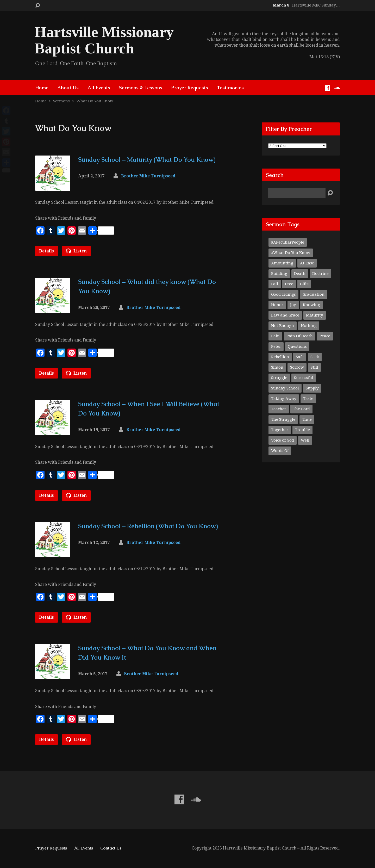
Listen (76, 251)
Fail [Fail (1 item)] (275, 284)
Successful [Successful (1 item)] (304, 378)
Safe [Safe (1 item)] (300, 357)
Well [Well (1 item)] (305, 440)
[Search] (297, 193)
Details (46, 251)
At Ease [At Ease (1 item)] (307, 263)
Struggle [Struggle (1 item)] (279, 378)
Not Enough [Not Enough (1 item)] (283, 326)
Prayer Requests (190, 88)
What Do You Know (95, 101)
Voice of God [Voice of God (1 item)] (283, 440)
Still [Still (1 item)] (314, 367)
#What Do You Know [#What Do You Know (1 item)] (291, 253)
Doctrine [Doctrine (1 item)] (320, 274)
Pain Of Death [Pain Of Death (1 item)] (300, 336)
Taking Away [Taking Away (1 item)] (284, 399)
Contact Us (111, 848)
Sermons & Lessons (141, 88)
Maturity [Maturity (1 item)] (315, 315)
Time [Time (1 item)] (307, 419)
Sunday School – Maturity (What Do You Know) (147, 160)
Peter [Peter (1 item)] (276, 346)
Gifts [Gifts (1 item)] (304, 284)
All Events (99, 88)
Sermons (61, 101)
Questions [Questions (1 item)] (297, 346)
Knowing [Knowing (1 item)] (311, 305)
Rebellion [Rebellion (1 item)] (280, 357)
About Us (68, 88)
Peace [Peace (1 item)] (325, 336)
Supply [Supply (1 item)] (312, 388)
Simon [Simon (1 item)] (277, 367)
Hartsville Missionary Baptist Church (104, 40)
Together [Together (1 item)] (280, 430)
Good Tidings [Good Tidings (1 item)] (283, 294)
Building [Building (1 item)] (279, 274)
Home (42, 88)
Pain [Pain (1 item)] (275, 336)
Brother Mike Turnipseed (148, 176)
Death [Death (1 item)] (300, 274)
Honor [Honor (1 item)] (277, 305)
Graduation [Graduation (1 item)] (314, 294)
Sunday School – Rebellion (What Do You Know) (148, 526)
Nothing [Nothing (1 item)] (309, 326)
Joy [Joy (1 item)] (293, 305)
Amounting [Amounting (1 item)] (282, 263)
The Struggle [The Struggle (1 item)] (283, 419)
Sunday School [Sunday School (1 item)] (285, 388)
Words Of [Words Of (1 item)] (280, 451)
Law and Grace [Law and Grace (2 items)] (285, 315)
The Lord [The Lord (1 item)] (301, 409)
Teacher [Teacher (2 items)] (279, 409)
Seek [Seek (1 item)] (315, 357)
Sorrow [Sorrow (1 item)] (297, 367)
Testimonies (230, 88)
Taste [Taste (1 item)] (308, 399)
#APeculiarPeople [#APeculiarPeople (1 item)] (288, 242)
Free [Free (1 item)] (289, 284)
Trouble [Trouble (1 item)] (302, 430)
